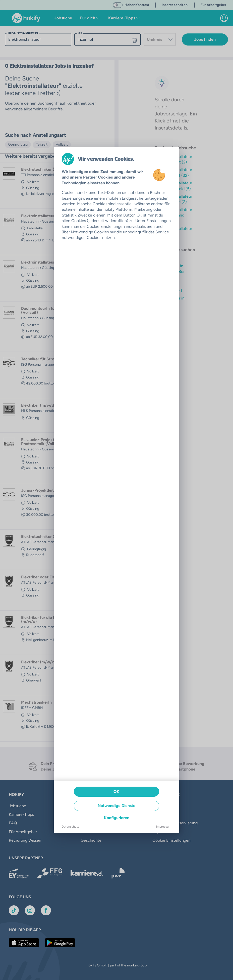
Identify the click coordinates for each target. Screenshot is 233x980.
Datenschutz (71, 827)
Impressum (164, 827)
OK (117, 792)
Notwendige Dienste (117, 806)
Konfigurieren (117, 818)
